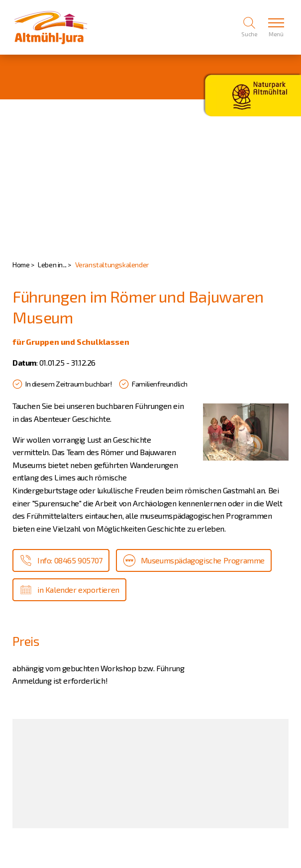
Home (21, 265)
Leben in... (52, 265)
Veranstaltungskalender (112, 265)
